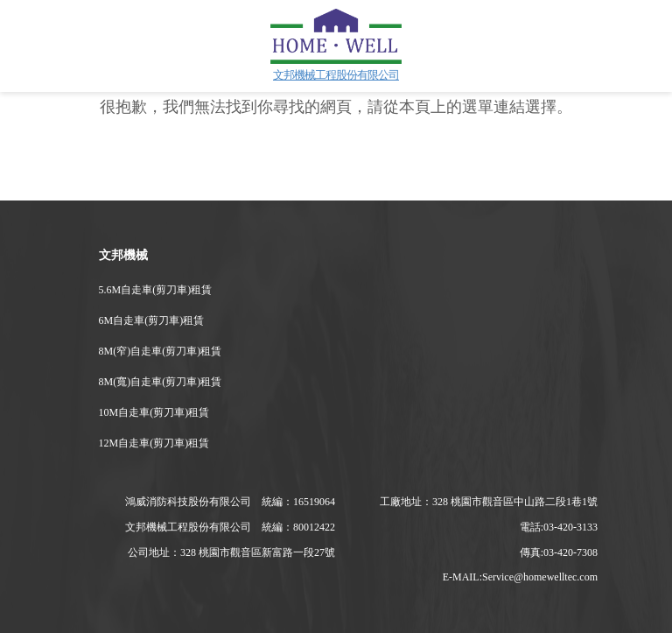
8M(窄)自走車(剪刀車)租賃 (161, 351)
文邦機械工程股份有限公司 (336, 75)
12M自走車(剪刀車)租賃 (154, 443)
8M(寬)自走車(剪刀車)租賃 (161, 382)
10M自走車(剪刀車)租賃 (154, 412)
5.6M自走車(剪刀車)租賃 (156, 290)
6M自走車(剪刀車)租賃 (152, 320)
